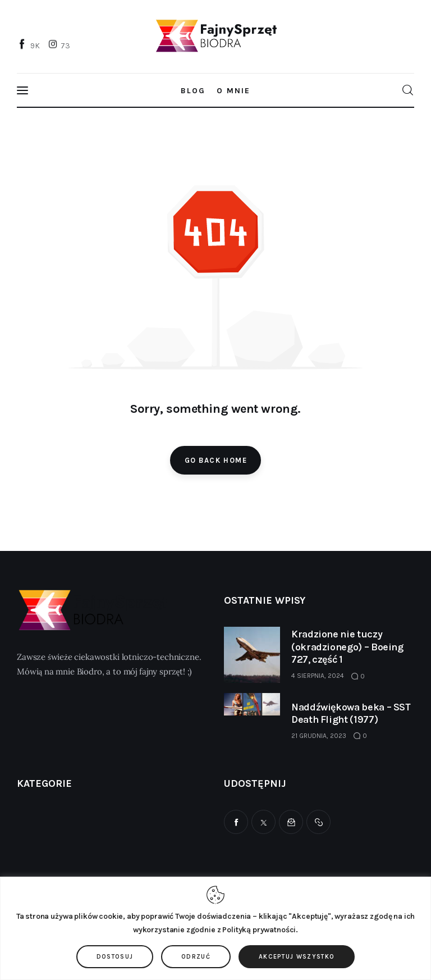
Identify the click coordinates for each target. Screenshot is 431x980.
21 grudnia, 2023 (319, 736)
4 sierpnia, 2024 (318, 676)
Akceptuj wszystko (297, 957)
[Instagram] (61, 45)
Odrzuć (196, 957)
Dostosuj (115, 957)
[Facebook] (30, 45)
